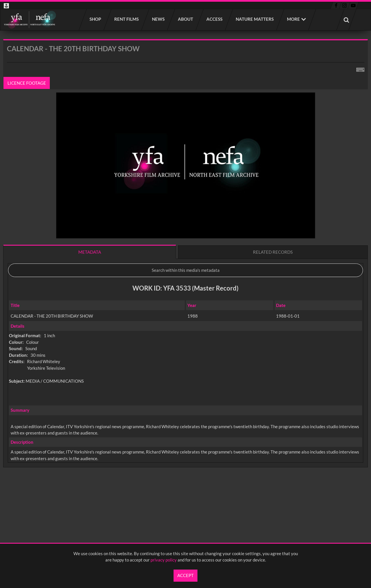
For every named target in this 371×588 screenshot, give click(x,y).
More (293, 19)
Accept (185, 575)
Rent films (127, 19)
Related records (273, 252)
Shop (96, 19)
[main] (185, 268)
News (159, 19)
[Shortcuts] (360, 69)
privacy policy (164, 560)
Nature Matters (255, 19)
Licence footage (27, 83)
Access (215, 19)
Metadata (90, 252)
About (186, 19)
